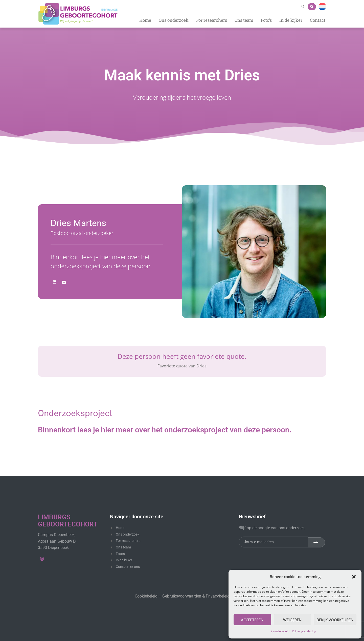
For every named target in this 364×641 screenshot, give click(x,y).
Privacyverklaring (304, 631)
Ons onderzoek (174, 20)
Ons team (244, 20)
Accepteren (252, 620)
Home (145, 20)
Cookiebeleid (280, 631)
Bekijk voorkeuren (335, 620)
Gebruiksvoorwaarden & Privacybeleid (196, 596)
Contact (318, 20)
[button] (354, 577)
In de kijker (291, 20)
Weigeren (292, 620)
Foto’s (266, 20)
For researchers (212, 20)
